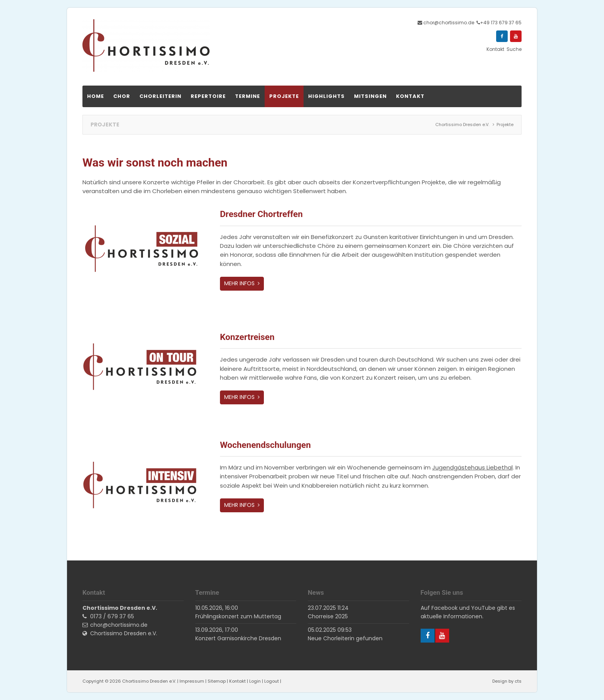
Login (255, 681)
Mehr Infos (240, 283)
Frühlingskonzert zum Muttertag (238, 616)
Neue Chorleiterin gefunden (345, 638)
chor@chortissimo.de (449, 23)
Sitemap (217, 681)
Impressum (192, 681)
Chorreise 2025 (328, 616)
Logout (272, 681)
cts (518, 681)
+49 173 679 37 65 (501, 23)
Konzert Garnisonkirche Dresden (238, 638)
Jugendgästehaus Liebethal (472, 467)
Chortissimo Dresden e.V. (124, 633)
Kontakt (237, 681)
